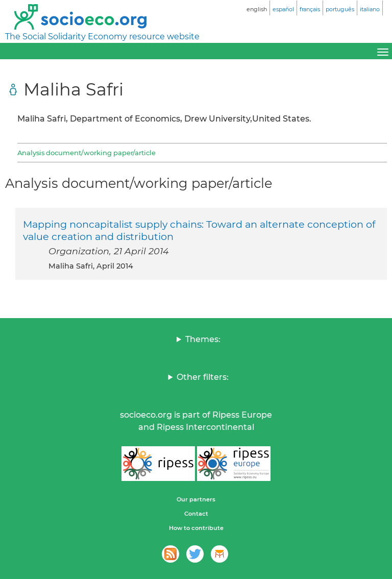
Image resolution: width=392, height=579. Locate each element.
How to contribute (196, 528)
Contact (196, 514)
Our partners (196, 499)
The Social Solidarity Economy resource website (102, 37)
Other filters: (203, 377)
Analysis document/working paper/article (87, 153)
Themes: (203, 339)
